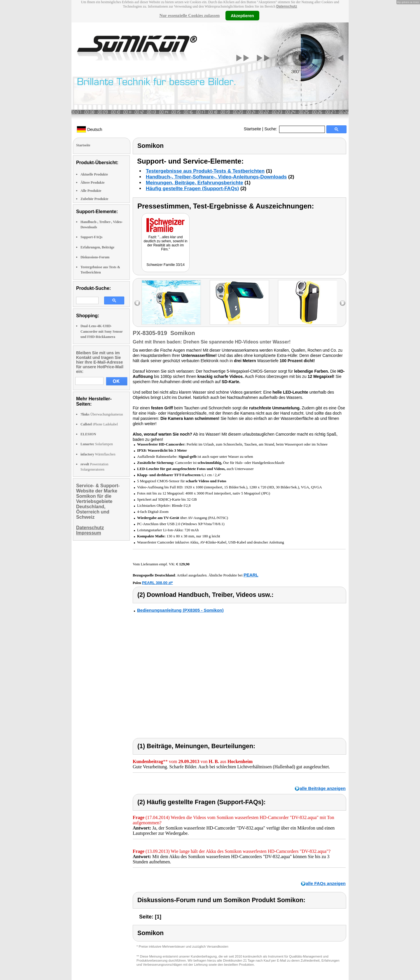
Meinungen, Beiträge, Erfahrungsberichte (194, 183)
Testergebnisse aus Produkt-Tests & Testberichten (205, 171)
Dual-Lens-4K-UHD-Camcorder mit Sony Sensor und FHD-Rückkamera (102, 331)
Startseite (252, 129)
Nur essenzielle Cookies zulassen (189, 15)
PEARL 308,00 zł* (157, 583)
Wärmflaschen (98, 454)
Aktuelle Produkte (94, 174)
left (137, 303)
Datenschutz (287, 6)
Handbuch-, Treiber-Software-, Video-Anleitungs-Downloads (216, 177)
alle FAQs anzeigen (326, 883)
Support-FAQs (91, 237)
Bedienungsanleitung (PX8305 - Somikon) (180, 610)
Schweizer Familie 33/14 (166, 265)
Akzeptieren (242, 15)
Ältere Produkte (93, 183)
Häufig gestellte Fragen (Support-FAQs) (192, 189)
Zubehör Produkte (94, 199)
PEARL (251, 575)
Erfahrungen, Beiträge (97, 247)
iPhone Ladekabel (99, 424)
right (343, 303)
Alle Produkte (91, 191)
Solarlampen (97, 444)
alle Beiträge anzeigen (323, 788)
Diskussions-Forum (95, 257)
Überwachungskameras (102, 414)
